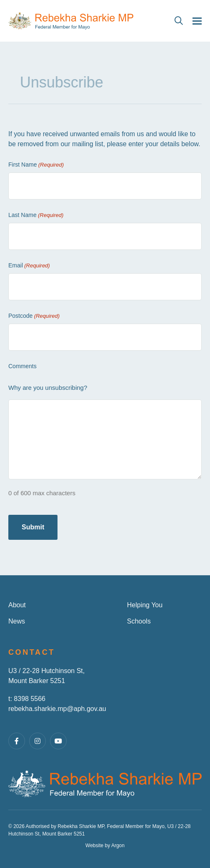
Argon (118, 846)
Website (94, 846)
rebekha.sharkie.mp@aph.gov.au (57, 709)
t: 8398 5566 (27, 699)
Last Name (36, 215)
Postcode (34, 316)
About (17, 605)
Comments (22, 366)
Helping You (145, 605)
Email (29, 266)
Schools (139, 621)
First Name (36, 165)
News (17, 621)
